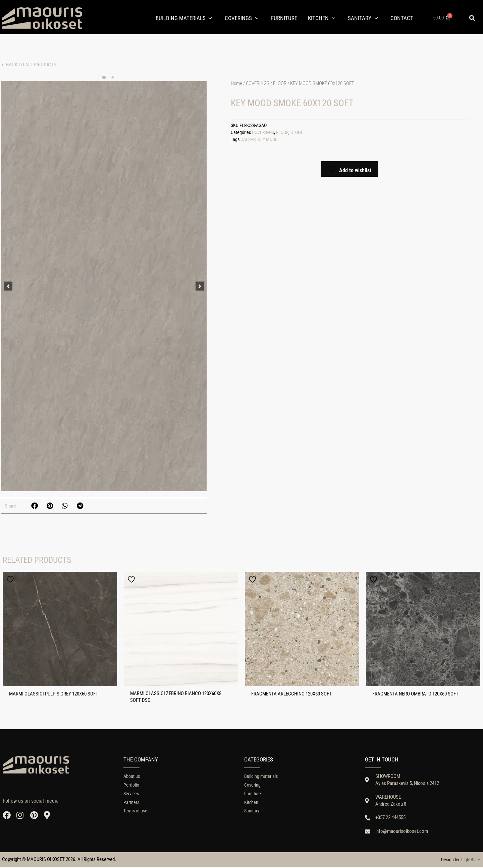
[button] (472, 18)
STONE (297, 132)
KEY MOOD (268, 140)
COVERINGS (258, 83)
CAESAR (248, 140)
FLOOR (280, 83)
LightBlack (471, 860)
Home (236, 83)
